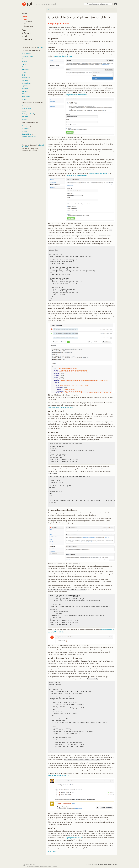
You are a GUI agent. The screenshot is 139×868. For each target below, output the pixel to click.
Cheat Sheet (28, 22)
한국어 (24, 75)
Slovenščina (26, 83)
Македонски (26, 109)
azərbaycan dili (27, 53)
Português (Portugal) (29, 137)
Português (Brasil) (28, 114)
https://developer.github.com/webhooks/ (61, 407)
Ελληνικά (25, 70)
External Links (29, 26)
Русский (25, 80)
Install (25, 36)
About (24, 14)
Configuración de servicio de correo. (76, 95)
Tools (24, 30)
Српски (25, 86)
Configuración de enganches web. (76, 175)
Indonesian (26, 129)
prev (50, 851)
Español (25, 62)
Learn (24, 17)
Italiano (25, 131)
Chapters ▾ (52, 10)
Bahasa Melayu (27, 134)
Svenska (25, 89)
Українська (26, 97)
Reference (26, 33)
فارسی (24, 64)
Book (26, 19)
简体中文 (25, 99)
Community (27, 39)
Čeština (25, 106)
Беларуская (26, 126)
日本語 (24, 72)
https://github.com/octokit (74, 838)
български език (28, 56)
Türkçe (24, 94)
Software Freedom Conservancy (107, 865)
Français (25, 67)
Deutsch (25, 59)
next (54, 851)
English (41, 47)
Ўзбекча (25, 117)
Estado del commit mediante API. (59, 775)
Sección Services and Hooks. (63, 56)
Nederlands (26, 78)
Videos (26, 24)
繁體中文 (25, 119)
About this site (30, 865)
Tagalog (25, 91)
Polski (24, 111)
